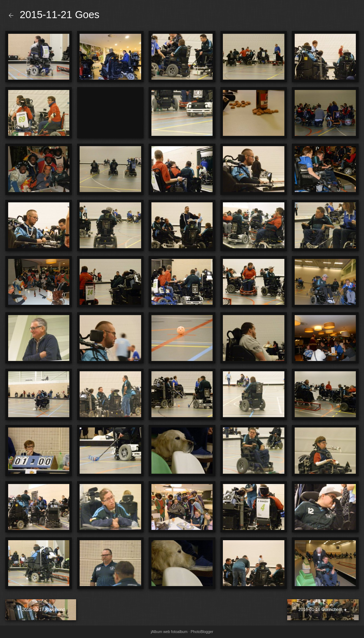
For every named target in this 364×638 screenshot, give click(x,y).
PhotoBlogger (202, 632)
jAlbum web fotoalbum (169, 632)
